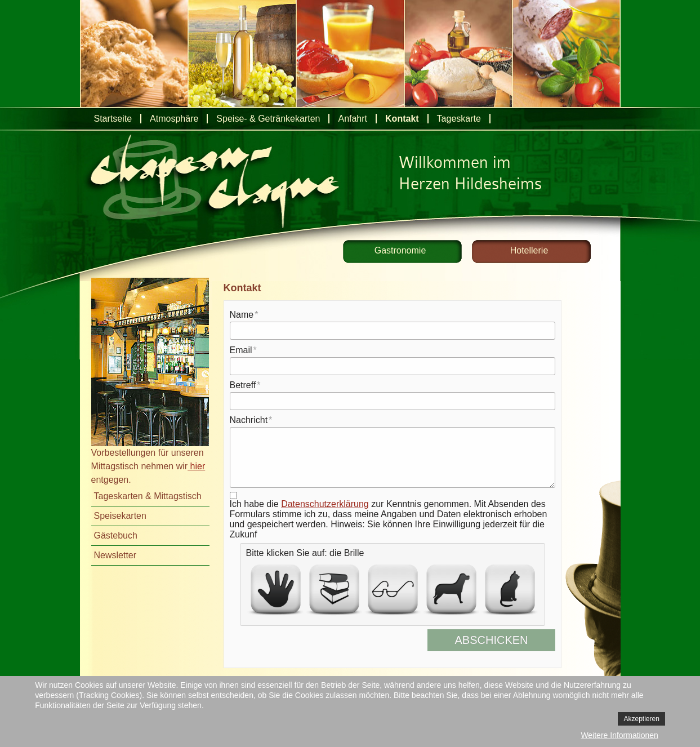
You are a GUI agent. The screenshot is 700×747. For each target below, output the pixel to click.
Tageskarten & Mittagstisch (148, 496)
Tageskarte (459, 119)
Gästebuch (116, 535)
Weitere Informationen (619, 735)
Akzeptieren (641, 719)
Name (242, 315)
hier (196, 466)
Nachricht (249, 420)
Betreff (243, 385)
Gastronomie (400, 250)
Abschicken (500, 640)
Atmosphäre (174, 119)
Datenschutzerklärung (325, 504)
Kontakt (402, 119)
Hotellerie (529, 250)
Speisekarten (120, 516)
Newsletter (115, 555)
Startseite (113, 119)
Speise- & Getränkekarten (268, 119)
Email (241, 350)
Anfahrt (353, 119)
